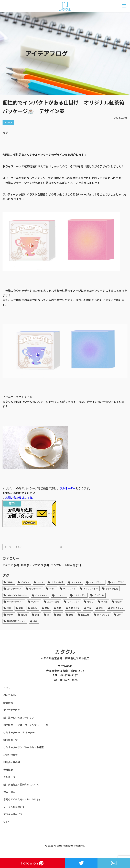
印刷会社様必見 (12, 762)
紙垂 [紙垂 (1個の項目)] (59, 615)
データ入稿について (14, 807)
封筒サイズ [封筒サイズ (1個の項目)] (74, 608)
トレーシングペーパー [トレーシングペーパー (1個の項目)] (17, 595)
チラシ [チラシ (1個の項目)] (52, 589)
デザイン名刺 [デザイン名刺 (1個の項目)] (112, 589)
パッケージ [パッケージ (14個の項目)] (60, 595)
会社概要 (8, 770)
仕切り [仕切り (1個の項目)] (90, 602)
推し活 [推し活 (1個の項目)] (24, 615)
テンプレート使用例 (63, 565)
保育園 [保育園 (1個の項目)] (104, 602)
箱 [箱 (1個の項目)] (48, 615)
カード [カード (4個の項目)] (40, 582)
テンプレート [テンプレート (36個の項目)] (69, 589)
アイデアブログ (12, 710)
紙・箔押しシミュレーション (19, 717)
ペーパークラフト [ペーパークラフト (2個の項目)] (15, 602)
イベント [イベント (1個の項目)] (25, 582)
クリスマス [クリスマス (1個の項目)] (76, 582)
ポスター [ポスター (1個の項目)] (35, 602)
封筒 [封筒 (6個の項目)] (59, 608)
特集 (24, 565)
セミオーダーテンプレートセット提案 (24, 747)
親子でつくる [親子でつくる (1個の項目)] (103, 615)
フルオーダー (68, 488)
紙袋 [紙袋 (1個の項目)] (71, 615)
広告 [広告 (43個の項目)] (101, 608)
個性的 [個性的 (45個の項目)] (118, 602)
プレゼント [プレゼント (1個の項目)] (99, 595)
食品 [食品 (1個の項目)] (35, 621)
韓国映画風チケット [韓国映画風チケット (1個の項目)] (16, 621)
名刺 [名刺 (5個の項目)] (21, 608)
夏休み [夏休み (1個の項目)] (34, 608)
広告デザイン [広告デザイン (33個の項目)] (117, 608)
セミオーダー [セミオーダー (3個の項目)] (35, 589)
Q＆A (6, 822)
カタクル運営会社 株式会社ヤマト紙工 (65, 658)
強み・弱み (9, 792)
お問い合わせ (10, 755)
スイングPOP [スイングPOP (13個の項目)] (118, 582)
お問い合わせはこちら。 (20, 497)
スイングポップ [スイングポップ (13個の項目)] (14, 589)
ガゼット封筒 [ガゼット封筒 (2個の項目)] (57, 582)
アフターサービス (13, 814)
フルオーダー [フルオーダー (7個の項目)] (80, 595)
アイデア (8, 565)
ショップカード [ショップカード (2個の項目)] (96, 582)
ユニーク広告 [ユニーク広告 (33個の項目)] (53, 602)
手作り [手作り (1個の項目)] (10, 615)
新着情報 (8, 703)
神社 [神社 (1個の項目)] (37, 615)
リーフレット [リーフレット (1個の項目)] (73, 602)
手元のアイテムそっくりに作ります (22, 799)
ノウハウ (38, 565)
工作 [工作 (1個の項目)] (89, 608)
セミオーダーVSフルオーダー (19, 732)
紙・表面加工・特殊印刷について (21, 784)
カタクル (65, 652)
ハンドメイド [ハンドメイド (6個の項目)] (41, 595)
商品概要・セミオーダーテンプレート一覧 (26, 725)
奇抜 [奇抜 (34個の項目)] (47, 608)
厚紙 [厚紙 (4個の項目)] (9, 608)
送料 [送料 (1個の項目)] (119, 615)
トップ (7, 688)
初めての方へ (10, 695)
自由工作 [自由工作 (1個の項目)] (85, 615)
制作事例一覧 (10, 740)
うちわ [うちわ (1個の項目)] (10, 582)
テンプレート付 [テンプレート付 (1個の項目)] (91, 589)
